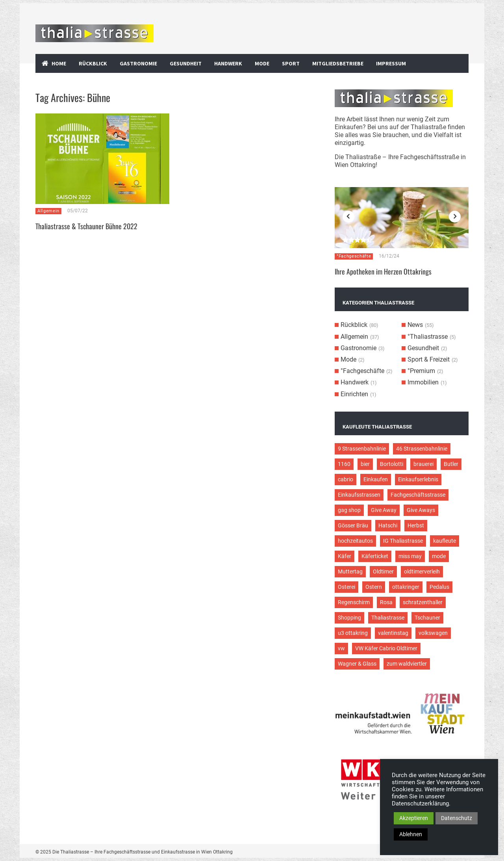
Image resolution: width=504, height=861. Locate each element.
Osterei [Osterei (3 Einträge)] (346, 587)
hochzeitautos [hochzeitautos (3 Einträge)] (355, 541)
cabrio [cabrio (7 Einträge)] (346, 479)
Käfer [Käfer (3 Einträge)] (345, 556)
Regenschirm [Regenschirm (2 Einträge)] (354, 602)
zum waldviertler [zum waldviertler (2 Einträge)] (407, 664)
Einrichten (354, 394)
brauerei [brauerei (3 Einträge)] (423, 464)
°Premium (421, 371)
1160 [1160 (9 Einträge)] (344, 464)
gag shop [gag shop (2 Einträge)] (349, 510)
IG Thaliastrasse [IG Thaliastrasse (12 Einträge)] (403, 541)
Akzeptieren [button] (414, 818)
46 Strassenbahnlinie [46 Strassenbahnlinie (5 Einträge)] (422, 449)
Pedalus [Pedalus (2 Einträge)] (439, 587)
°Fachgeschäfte (354, 256)
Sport (291, 63)
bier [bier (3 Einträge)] (365, 464)
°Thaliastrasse (428, 337)
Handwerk (228, 63)
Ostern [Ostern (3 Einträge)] (374, 587)
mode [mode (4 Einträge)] (439, 556)
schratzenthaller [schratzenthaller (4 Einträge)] (423, 602)
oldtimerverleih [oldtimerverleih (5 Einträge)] (422, 572)
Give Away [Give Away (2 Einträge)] (384, 510)
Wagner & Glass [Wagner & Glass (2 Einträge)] (357, 664)
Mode (262, 63)
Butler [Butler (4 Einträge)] (451, 464)
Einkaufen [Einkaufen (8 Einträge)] (376, 479)
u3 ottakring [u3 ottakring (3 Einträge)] (353, 633)
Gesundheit (186, 63)
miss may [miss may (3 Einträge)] (410, 556)
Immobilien (423, 382)
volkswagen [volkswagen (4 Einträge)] (433, 633)
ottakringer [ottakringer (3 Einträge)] (406, 587)
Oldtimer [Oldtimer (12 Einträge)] (383, 572)
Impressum (391, 63)
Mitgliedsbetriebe (338, 63)
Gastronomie (138, 63)
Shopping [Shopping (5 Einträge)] (349, 618)
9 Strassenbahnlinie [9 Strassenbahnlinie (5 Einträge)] (362, 449)
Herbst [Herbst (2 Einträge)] (416, 525)
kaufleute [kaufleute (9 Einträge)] (445, 541)
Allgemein (48, 211)
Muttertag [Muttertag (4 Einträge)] (350, 572)
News (415, 325)
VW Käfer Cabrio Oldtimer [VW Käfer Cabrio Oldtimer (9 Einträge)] (386, 648)
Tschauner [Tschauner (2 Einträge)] (427, 618)
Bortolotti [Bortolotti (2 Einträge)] (392, 464)
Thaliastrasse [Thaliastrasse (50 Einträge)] (388, 618)
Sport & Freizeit (429, 359)
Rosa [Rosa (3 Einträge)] (386, 602)
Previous (348, 217)
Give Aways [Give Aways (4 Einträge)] (421, 510)
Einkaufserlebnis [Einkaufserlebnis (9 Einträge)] (418, 479)
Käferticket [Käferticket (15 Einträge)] (375, 556)
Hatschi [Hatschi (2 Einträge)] (388, 525)
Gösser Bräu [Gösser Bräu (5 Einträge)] (353, 525)
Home (59, 63)
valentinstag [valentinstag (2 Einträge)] (393, 633)
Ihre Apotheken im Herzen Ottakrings (383, 271)
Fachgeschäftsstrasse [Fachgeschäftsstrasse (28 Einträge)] (418, 495)
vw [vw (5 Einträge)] (341, 648)
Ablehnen (411, 834)
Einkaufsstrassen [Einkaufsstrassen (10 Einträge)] (359, 495)
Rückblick (93, 63)
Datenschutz (457, 818)
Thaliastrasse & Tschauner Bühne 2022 (86, 226)
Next (455, 217)
